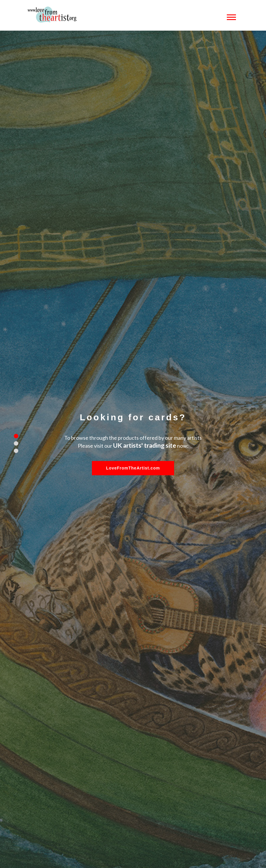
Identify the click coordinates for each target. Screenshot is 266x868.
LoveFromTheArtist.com (133, 468)
